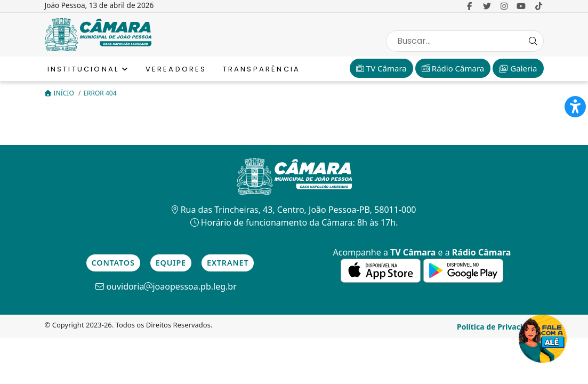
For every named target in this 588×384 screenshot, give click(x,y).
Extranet (228, 263)
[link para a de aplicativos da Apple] (382, 270)
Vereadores (176, 69)
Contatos (113, 263)
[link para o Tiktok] (539, 6)
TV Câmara (381, 68)
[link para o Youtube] (521, 6)
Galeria (518, 68)
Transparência (262, 69)
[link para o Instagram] (504, 6)
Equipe (171, 263)
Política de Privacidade (499, 327)
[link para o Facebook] (470, 6)
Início (60, 93)
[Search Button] (533, 41)
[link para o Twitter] (487, 6)
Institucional (88, 69)
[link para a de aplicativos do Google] (463, 270)
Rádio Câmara (453, 68)
